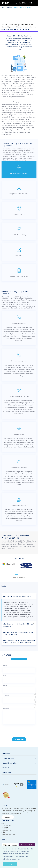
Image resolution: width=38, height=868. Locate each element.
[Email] (19, 684)
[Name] (19, 674)
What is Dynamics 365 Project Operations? (17, 598)
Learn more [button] (16, 859)
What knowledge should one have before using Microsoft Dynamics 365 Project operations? (19, 643)
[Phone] (19, 694)
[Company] (19, 704)
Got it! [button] (10, 864)
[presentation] (15, 735)
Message (6, 712)
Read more (8, 818)
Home (3, 8)
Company (6, 699)
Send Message (19, 743)
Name (5, 669)
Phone (5, 689)
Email (5, 679)
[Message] (19, 721)
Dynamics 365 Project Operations (23, 8)
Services (9, 8)
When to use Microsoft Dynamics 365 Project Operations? (18, 627)
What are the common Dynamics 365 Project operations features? (18, 635)
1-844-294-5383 (25, 3)
